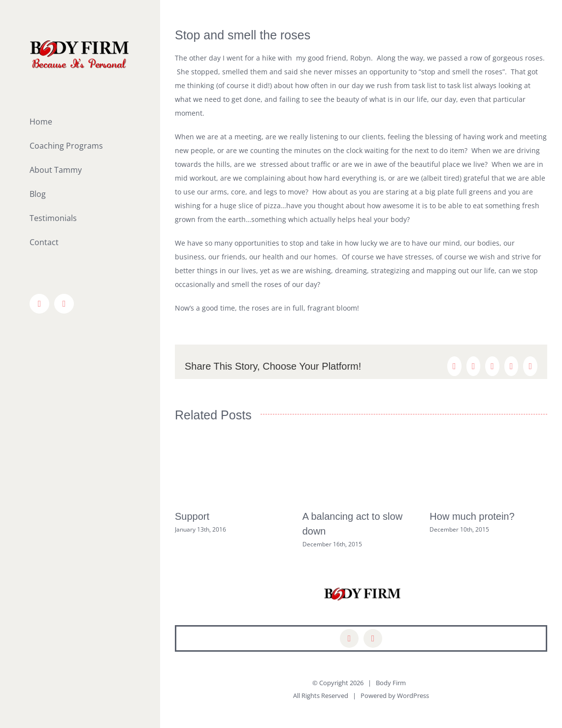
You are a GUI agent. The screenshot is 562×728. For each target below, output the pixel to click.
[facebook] (349, 638)
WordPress (413, 696)
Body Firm (391, 683)
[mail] (373, 638)
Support (192, 516)
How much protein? (472, 516)
